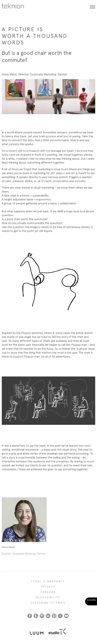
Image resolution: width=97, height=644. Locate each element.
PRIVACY (48, 587)
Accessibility (48, 597)
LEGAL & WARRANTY (48, 581)
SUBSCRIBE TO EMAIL (48, 603)
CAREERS (48, 592)
